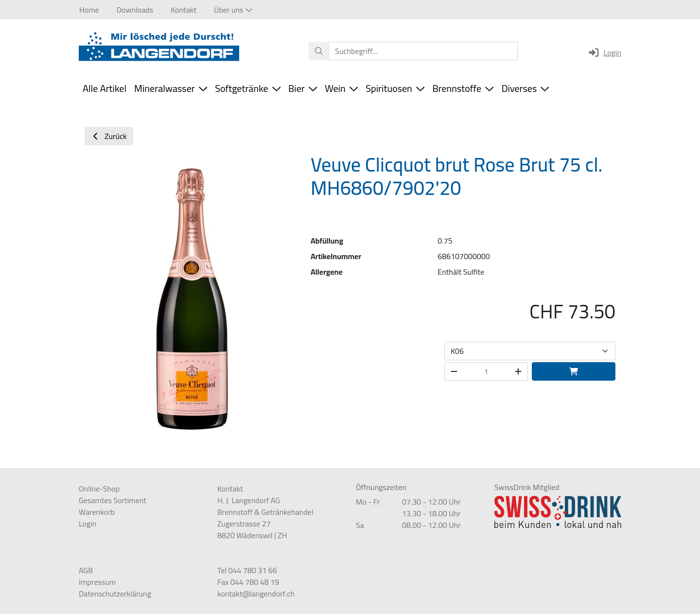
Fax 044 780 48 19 (248, 582)
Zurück (109, 136)
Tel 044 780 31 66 (247, 570)
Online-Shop (99, 489)
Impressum (97, 582)
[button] (233, 10)
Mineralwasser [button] (171, 88)
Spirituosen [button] (395, 88)
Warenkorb (97, 512)
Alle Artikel (105, 88)
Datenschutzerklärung (115, 594)
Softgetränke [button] (248, 88)
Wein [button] (341, 88)
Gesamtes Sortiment (113, 500)
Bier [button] (303, 88)
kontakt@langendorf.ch (256, 594)
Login (604, 53)
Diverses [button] (525, 88)
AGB (86, 570)
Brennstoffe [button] (463, 88)
